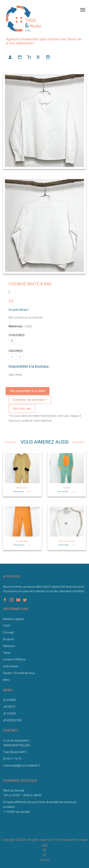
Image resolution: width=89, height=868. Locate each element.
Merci (6, 680)
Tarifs (7, 653)
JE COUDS (9, 714)
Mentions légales (14, 619)
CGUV (7, 626)
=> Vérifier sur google (16, 812)
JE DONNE (9, 700)
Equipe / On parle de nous (19, 673)
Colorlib (44, 860)
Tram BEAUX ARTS (15, 752)
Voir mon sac (22, 409)
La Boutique (10, 666)
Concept (8, 632)
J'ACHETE (9, 707)
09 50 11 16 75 (12, 759)
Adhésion (9, 646)
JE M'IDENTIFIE (12, 720)
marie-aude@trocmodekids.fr (22, 765)
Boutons (8, 639)
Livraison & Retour (14, 659)
